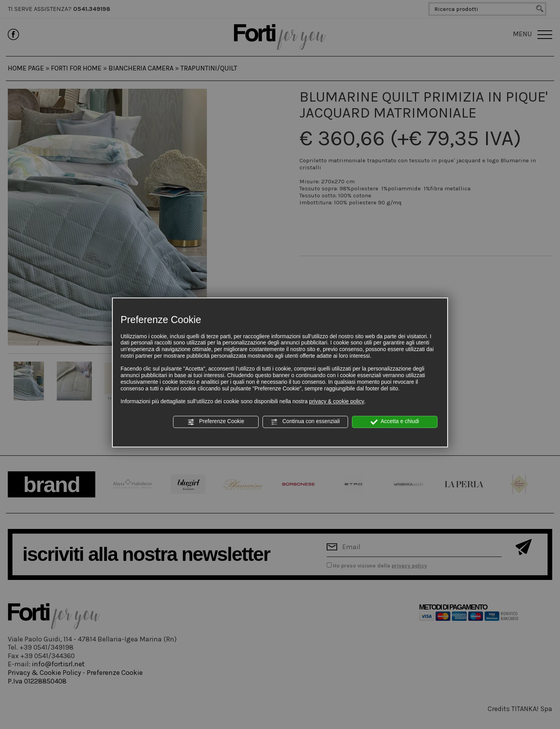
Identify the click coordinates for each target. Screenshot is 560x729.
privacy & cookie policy (337, 402)
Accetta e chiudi (395, 422)
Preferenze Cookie (216, 422)
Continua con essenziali (305, 422)
